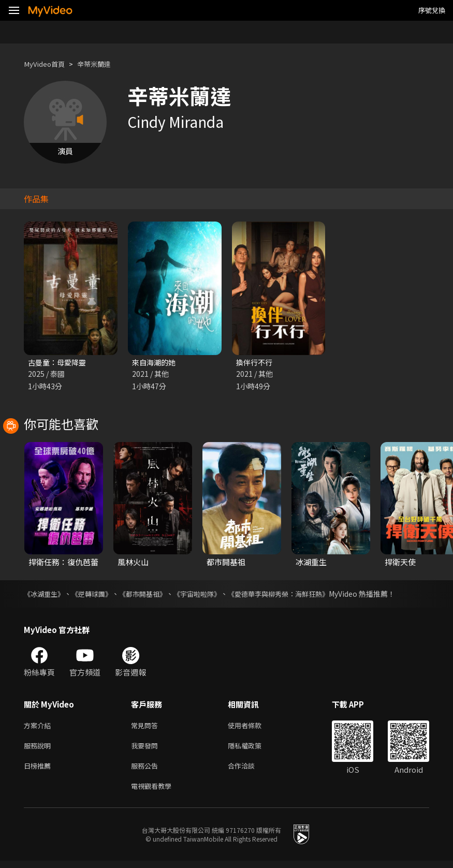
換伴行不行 (255, 363)
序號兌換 (432, 10)
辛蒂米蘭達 (103, 64)
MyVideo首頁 (47, 64)
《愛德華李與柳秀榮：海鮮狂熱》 (296, 595)
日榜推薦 (39, 770)
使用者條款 (253, 727)
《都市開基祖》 (151, 595)
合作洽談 (250, 770)
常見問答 (147, 727)
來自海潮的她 (155, 363)
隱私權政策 (253, 749)
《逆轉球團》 (96, 595)
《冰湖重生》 (46, 595)
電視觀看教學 (154, 792)
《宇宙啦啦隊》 (209, 595)
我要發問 (147, 749)
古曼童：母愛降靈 (59, 363)
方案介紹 (39, 727)
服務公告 (147, 770)
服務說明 (39, 749)
